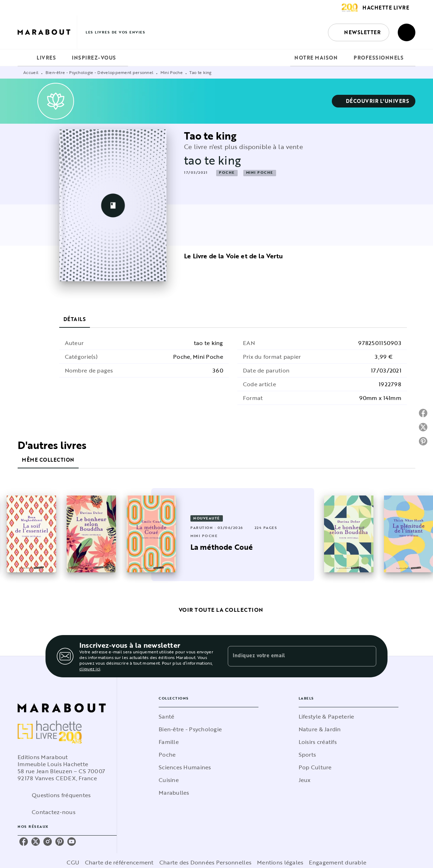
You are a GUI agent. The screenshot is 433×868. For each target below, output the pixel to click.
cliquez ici (90, 669)
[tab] (25, 58)
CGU (73, 862)
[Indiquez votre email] (293, 656)
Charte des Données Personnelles (205, 862)
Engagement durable (338, 862)
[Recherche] (407, 32)
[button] (359, 32)
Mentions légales (280, 862)
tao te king (212, 160)
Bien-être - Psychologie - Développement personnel (100, 72)
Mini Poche (172, 72)
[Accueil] (47, 32)
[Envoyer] (368, 656)
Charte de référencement (119, 862)
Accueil (31, 72)
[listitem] (24, 842)
